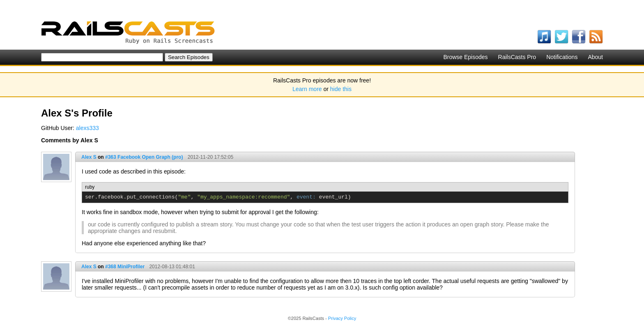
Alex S (89, 157)
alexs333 (87, 128)
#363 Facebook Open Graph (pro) (144, 157)
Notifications (562, 57)
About (595, 57)
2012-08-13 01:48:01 (172, 267)
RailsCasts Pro (517, 57)
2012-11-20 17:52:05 (210, 157)
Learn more (307, 89)
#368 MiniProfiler (125, 267)
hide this (341, 89)
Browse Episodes (465, 57)
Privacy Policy (342, 318)
